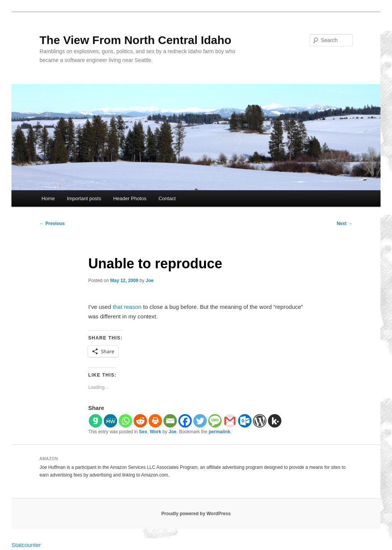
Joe (150, 281)
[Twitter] (200, 421)
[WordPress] (260, 421)
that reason (127, 307)
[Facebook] (185, 421)
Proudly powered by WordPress (196, 514)
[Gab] (96, 421)
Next (344, 224)
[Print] (155, 421)
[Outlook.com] (245, 421)
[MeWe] (110, 421)
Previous (52, 224)
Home (48, 198)
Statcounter (26, 545)
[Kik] (275, 421)
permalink (220, 432)
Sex (143, 432)
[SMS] (215, 421)
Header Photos (130, 198)
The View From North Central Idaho (135, 40)
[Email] (170, 421)
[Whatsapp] (125, 421)
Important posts (84, 198)
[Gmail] (230, 421)
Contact (167, 198)
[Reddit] (140, 421)
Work (155, 432)
